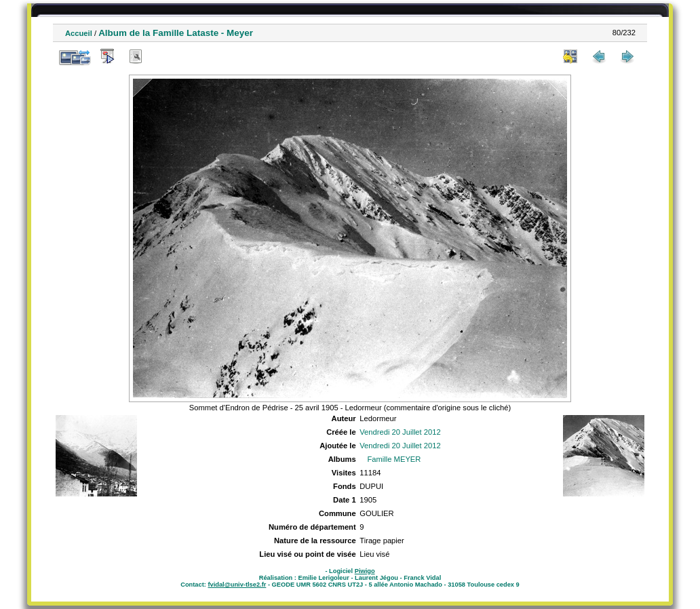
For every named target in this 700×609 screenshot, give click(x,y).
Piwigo (365, 571)
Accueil (79, 33)
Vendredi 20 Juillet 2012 (400, 432)
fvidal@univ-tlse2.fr (237, 585)
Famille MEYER (394, 459)
